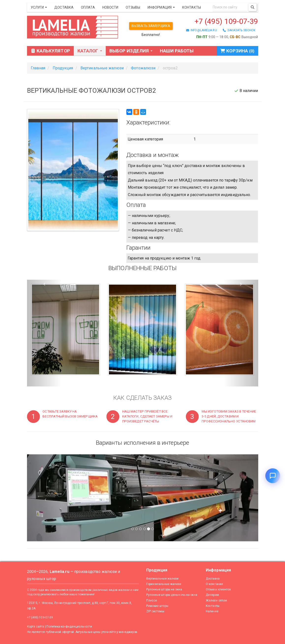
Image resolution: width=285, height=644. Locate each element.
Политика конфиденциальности (69, 627)
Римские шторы (157, 606)
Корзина (237, 51)
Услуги (39, 7)
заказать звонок (239, 30)
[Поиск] (253, 7)
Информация (161, 7)
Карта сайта (36, 627)
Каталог (90, 51)
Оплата (88, 7)
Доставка (64, 7)
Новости (110, 7)
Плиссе (152, 600)
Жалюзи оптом (216, 600)
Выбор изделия (131, 51)
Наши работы (177, 51)
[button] (44, 333)
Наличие (212, 611)
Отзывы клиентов (218, 589)
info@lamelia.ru (202, 30)
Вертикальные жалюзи (163, 579)
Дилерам (212, 595)
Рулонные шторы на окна (164, 589)
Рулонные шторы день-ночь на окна (172, 595)
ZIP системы (155, 611)
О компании (214, 584)
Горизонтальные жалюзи (164, 584)
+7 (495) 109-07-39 (226, 21)
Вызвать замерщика (151, 26)
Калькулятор (50, 51)
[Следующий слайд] (241, 498)
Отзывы (133, 7)
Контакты (192, 7)
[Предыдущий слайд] (44, 498)
